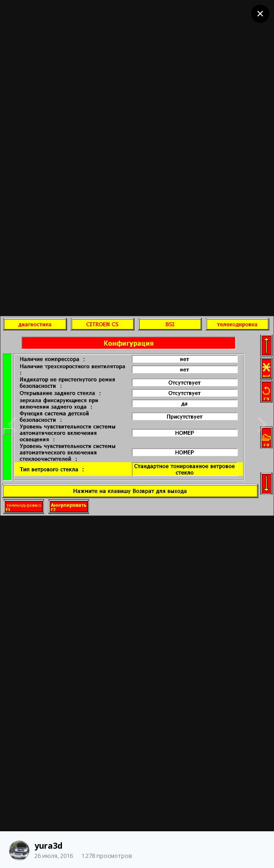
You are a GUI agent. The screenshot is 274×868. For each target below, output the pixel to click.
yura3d (48, 846)
